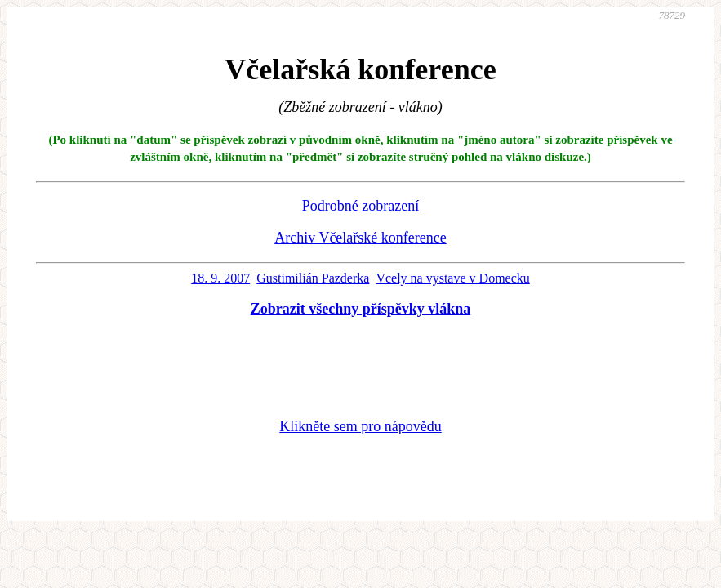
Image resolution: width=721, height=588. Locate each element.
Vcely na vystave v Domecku (452, 278)
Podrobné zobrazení (360, 206)
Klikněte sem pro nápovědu (360, 426)
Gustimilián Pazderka (313, 278)
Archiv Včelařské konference (360, 238)
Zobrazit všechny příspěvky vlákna (361, 309)
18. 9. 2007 (220, 278)
